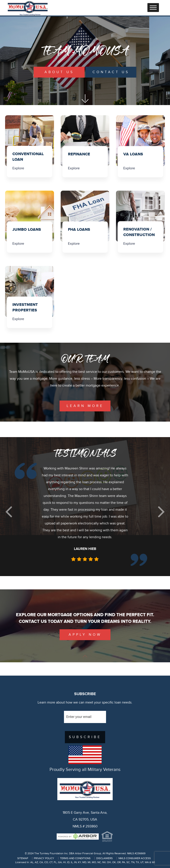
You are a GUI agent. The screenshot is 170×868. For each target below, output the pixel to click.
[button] (9, 512)
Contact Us (111, 72)
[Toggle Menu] (153, 7)
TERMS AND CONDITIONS (75, 858)
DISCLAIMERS (104, 858)
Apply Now (85, 635)
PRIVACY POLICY (44, 858)
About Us (59, 72)
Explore (18, 168)
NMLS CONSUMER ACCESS (135, 858)
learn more (85, 406)
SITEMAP (23, 858)
